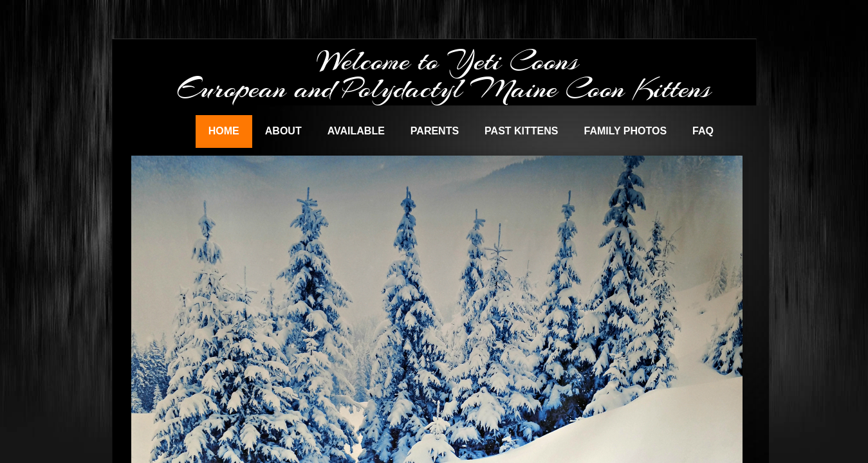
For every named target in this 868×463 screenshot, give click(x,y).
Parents (435, 131)
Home (224, 131)
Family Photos (625, 131)
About (283, 131)
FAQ (703, 131)
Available (356, 131)
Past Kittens (521, 131)
